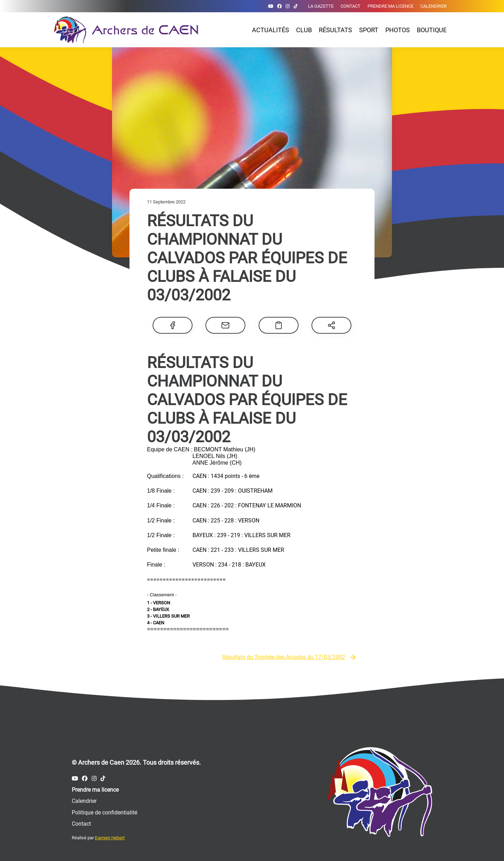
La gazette (321, 6)
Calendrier (433, 6)
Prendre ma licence (390, 6)
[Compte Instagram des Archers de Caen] (288, 6)
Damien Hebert (110, 838)
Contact (351, 6)
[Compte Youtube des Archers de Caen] (271, 6)
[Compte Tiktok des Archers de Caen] (296, 6)
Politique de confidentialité (104, 813)
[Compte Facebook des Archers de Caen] (279, 6)
